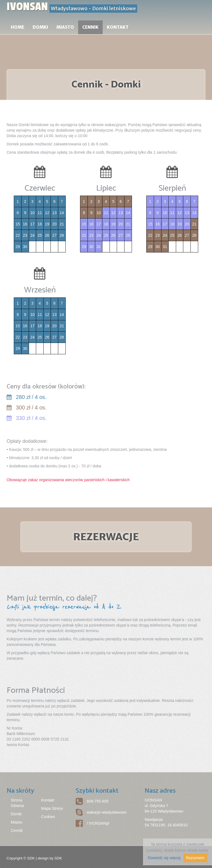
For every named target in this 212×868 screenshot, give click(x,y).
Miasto (65, 27)
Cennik (90, 27)
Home (18, 27)
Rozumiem (195, 858)
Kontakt (118, 27)
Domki (40, 27)
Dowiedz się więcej (164, 858)
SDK (31, 858)
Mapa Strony (52, 808)
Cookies (48, 817)
